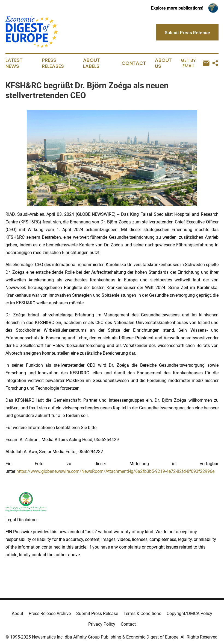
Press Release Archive (50, 614)
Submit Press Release (97, 614)
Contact (134, 63)
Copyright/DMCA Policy (189, 614)
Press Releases (53, 63)
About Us (163, 63)
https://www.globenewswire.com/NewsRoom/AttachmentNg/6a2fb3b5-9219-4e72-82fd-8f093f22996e (115, 471)
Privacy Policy (102, 624)
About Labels (92, 63)
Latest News (14, 63)
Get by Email (195, 63)
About (17, 614)
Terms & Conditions (142, 614)
